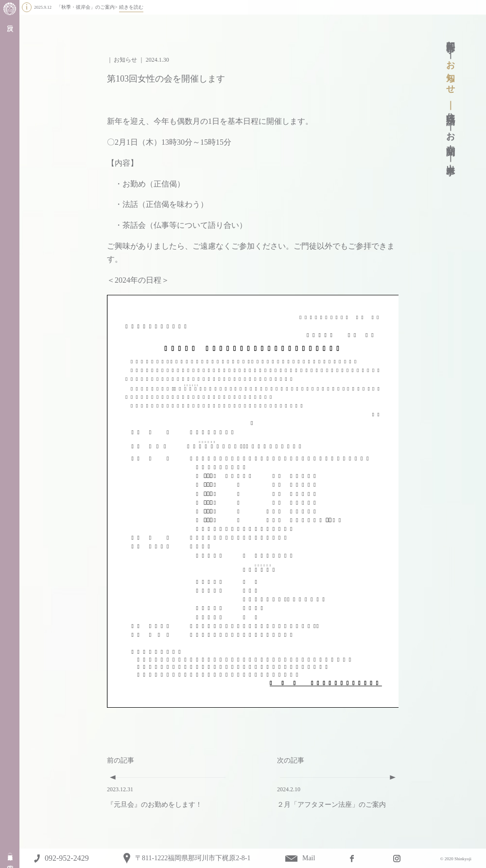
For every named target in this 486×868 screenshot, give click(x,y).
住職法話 (451, 109)
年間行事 (451, 37)
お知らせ (451, 73)
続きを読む (131, 7)
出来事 (451, 159)
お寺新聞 (451, 134)
